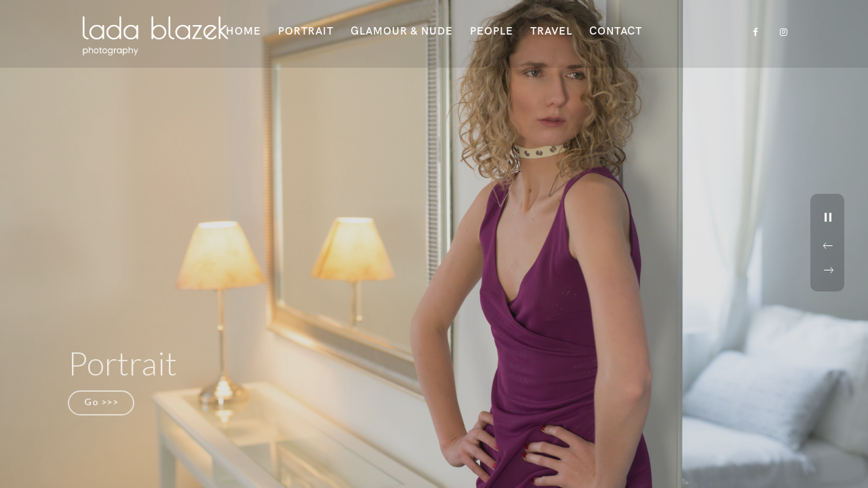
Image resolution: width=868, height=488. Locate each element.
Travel (551, 32)
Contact (616, 32)
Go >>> (101, 402)
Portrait (306, 32)
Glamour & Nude (402, 32)
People (492, 32)
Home (243, 32)
